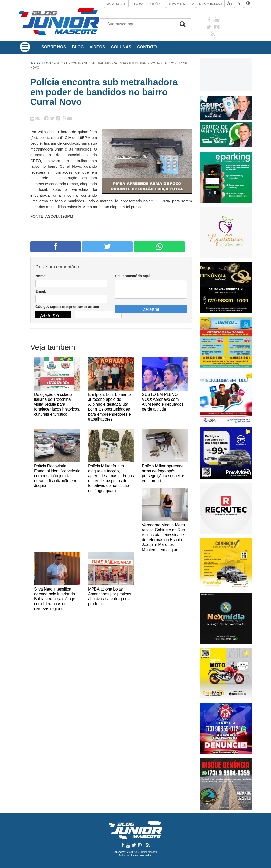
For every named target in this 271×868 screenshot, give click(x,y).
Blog (78, 47)
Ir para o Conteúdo (147, 4)
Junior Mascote (149, 852)
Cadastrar (151, 309)
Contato (147, 47)
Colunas (121, 47)
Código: (67, 307)
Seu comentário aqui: (133, 276)
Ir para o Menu (181, 4)
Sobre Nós (54, 47)
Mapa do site (116, 4)
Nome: (41, 276)
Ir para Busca (210, 4)
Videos (97, 47)
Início (35, 63)
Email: (41, 291)
